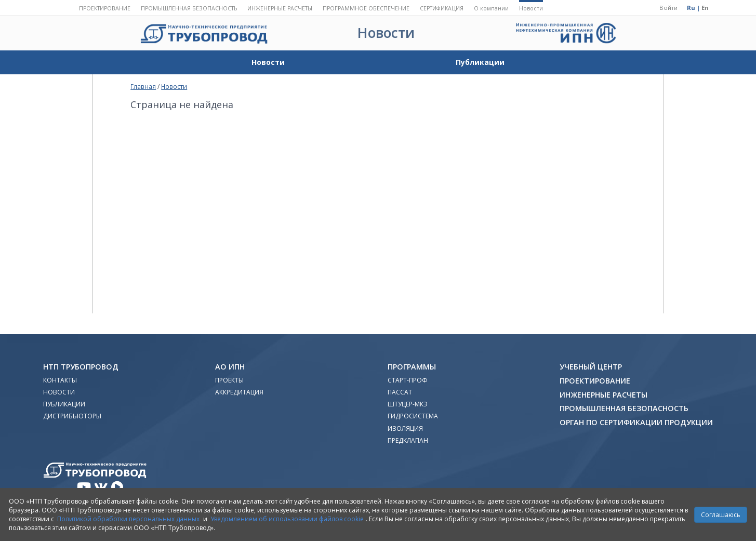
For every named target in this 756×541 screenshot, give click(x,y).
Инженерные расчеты (280, 8)
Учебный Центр (591, 367)
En (705, 8)
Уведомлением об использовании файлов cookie (287, 519)
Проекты (229, 380)
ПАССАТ (400, 392)
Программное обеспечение (366, 8)
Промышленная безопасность (189, 8)
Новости (531, 8)
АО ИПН (230, 367)
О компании (491, 8)
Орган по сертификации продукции (636, 422)
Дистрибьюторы (72, 416)
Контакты (60, 380)
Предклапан (408, 440)
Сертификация (442, 8)
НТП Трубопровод (81, 367)
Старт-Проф (408, 380)
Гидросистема (413, 416)
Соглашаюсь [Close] (721, 515)
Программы (412, 367)
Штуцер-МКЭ (408, 404)
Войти (668, 8)
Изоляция (405, 428)
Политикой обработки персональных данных (128, 519)
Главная (143, 86)
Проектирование (105, 8)
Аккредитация (239, 392)
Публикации (480, 62)
